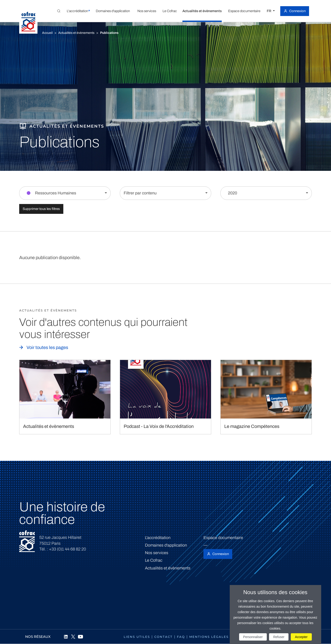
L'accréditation (158, 538)
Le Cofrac (154, 560)
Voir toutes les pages (47, 347)
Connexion (297, 11)
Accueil (47, 33)
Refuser (279, 637)
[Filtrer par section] (65, 193)
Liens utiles (137, 637)
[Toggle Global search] (59, 11)
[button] (77, 11)
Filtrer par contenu (140, 193)
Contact (163, 637)
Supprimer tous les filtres (41, 209)
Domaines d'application (166, 545)
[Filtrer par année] (266, 193)
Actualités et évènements (76, 33)
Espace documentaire (223, 538)
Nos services (157, 553)
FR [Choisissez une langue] (269, 11)
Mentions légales (209, 637)
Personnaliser (253, 637)
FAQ (181, 637)
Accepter (301, 637)
